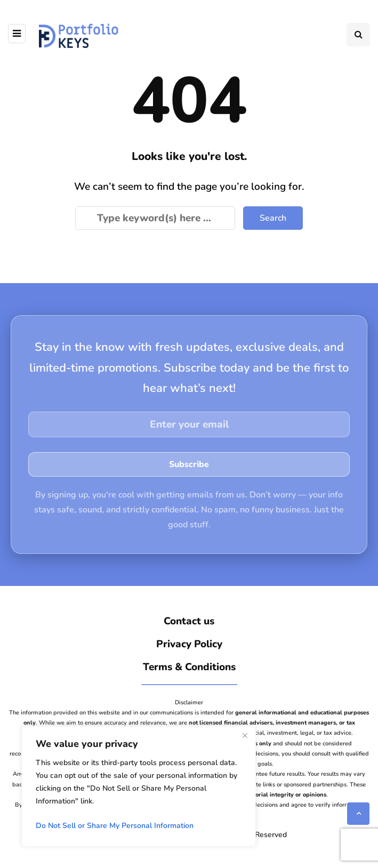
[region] (139, 786)
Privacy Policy (189, 644)
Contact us (189, 621)
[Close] (245, 735)
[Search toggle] (358, 35)
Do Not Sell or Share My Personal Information (115, 826)
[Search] (155, 218)
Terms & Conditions (189, 667)
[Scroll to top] (358, 814)
